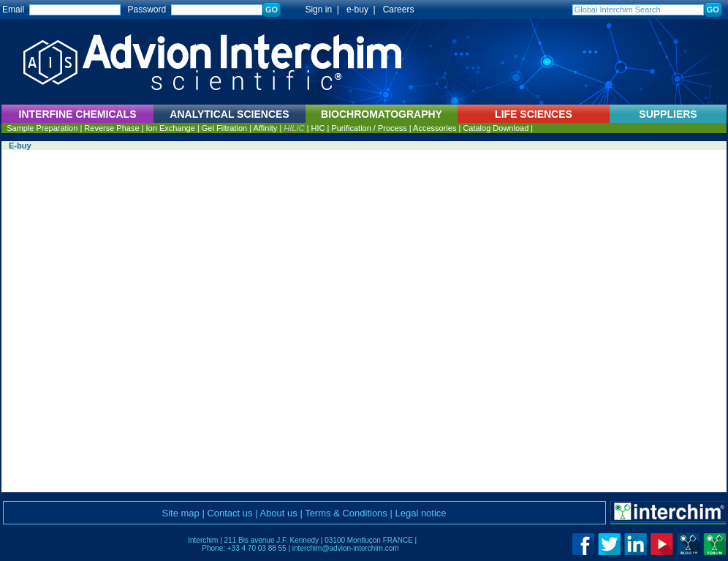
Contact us (230, 513)
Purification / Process (369, 128)
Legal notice (420, 513)
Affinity (266, 128)
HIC (318, 128)
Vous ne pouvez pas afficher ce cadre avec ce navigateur (364, 321)
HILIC (294, 128)
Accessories (435, 128)
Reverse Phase (111, 128)
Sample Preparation (42, 128)
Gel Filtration (224, 128)
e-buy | (363, 10)
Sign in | (315, 10)
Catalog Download (496, 128)
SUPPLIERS (668, 114)
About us (278, 513)
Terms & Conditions (346, 513)
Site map (180, 513)
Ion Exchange (171, 128)
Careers (399, 10)
